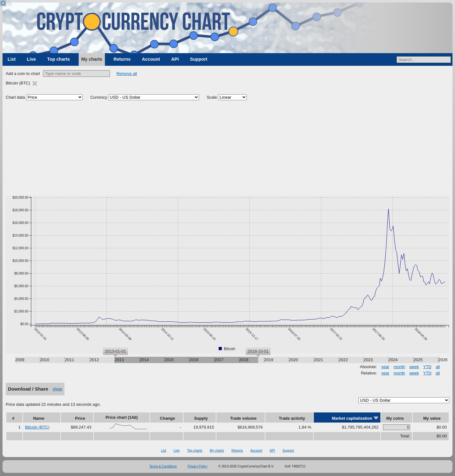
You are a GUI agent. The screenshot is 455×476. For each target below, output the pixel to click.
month (399, 367)
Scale (212, 97)
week (414, 367)
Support (199, 59)
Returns (122, 59)
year (385, 367)
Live (31, 59)
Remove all (127, 74)
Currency (99, 97)
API (175, 59)
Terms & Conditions (163, 466)
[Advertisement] (227, 148)
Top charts (58, 59)
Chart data (15, 97)
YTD (427, 367)
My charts (92, 59)
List (12, 59)
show (58, 389)
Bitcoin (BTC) (37, 427)
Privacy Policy (197, 466)
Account (151, 59)
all (438, 367)
